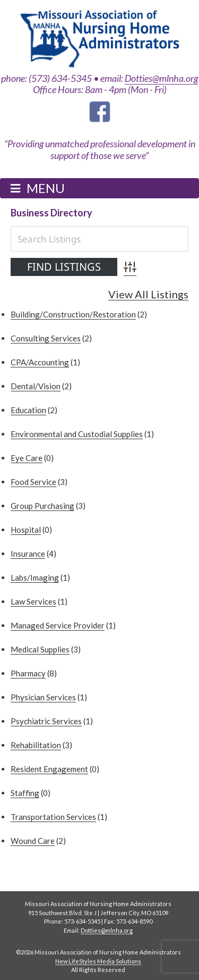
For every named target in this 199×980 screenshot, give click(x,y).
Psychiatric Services (46, 721)
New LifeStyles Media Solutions (98, 961)
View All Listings (148, 295)
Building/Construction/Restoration (73, 314)
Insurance (28, 554)
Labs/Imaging (35, 577)
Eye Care (27, 458)
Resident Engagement (49, 769)
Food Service (33, 482)
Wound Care (33, 841)
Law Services (33, 601)
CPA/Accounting (40, 362)
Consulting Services (46, 338)
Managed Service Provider (58, 625)
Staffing (25, 793)
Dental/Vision (36, 386)
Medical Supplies (40, 649)
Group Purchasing (42, 506)
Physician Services (43, 697)
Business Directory (51, 213)
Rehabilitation (36, 745)
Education (28, 410)
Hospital (26, 530)
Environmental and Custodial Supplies (77, 434)
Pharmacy (28, 673)
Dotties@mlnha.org (161, 78)
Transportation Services (53, 817)
